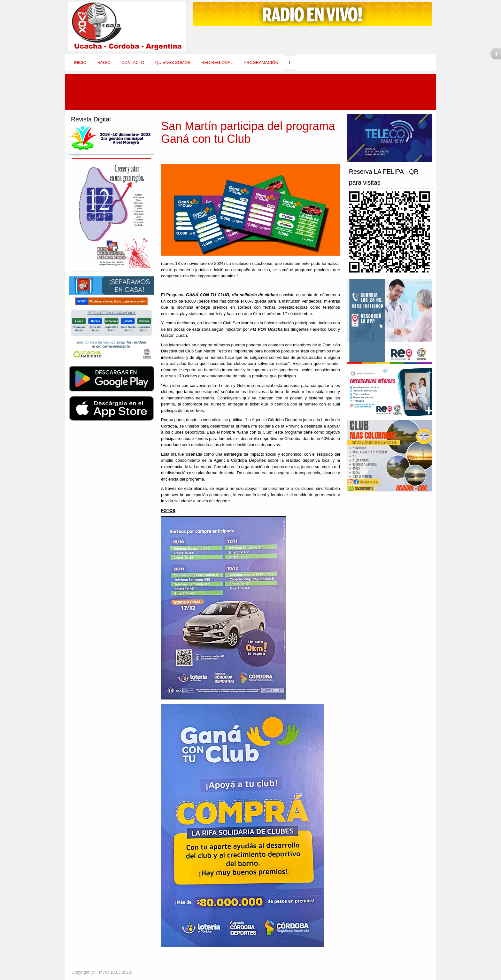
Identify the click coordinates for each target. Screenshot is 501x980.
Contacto (133, 62)
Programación (261, 62)
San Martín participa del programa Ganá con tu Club (248, 132)
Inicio (80, 62)
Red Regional (217, 62)
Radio (104, 62)
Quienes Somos (173, 62)
